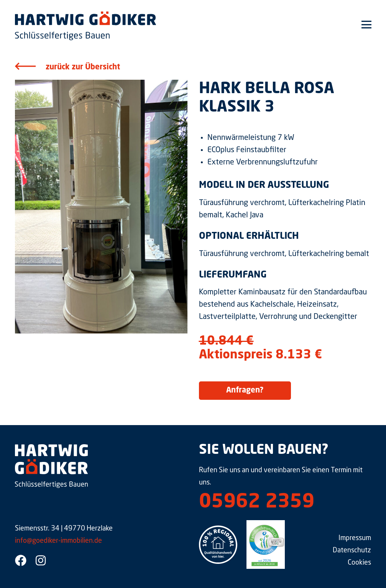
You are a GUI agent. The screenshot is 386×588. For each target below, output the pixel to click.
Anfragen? (245, 391)
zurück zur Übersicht (83, 67)
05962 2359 (257, 503)
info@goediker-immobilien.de (58, 541)
